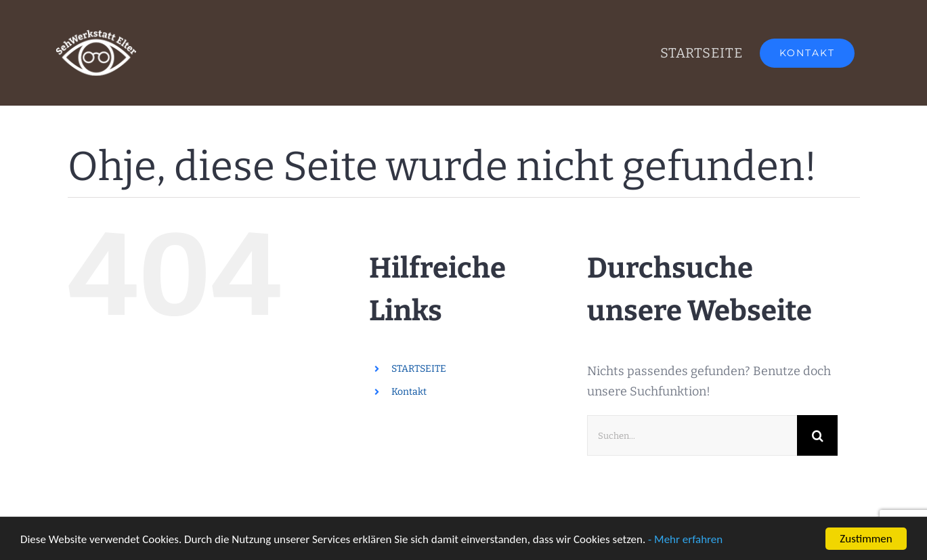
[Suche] (817, 435)
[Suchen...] (692, 435)
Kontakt (409, 392)
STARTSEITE (419, 369)
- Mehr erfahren (685, 540)
